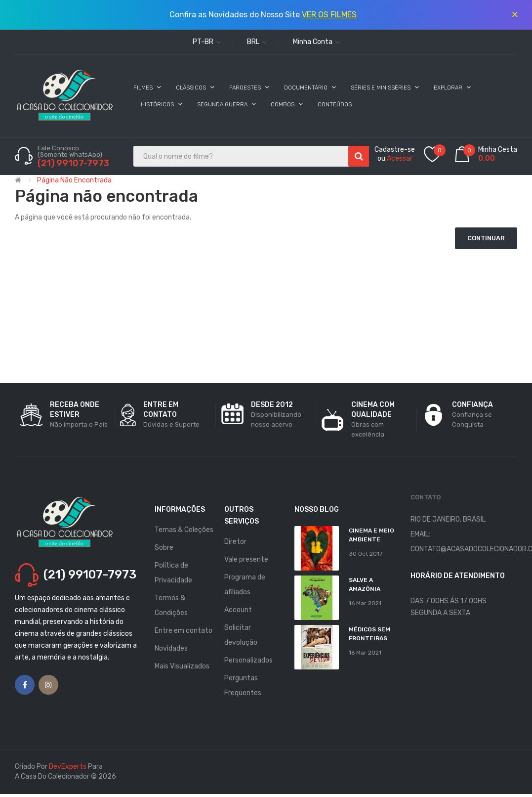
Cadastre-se (395, 150)
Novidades (171, 648)
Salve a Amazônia (365, 584)
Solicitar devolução (241, 635)
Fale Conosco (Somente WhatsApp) (71, 151)
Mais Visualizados (182, 666)
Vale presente (246, 559)
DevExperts (68, 767)
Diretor (235, 542)
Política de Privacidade (173, 573)
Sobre (164, 548)
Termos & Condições (171, 605)
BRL (257, 42)
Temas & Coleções (184, 530)
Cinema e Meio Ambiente (371, 535)
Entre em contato (184, 631)
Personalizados (248, 660)
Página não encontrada (74, 180)
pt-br (207, 42)
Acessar (400, 158)
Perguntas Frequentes (243, 686)
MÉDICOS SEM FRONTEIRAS (369, 634)
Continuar (486, 238)
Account (238, 610)
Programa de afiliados (245, 585)
